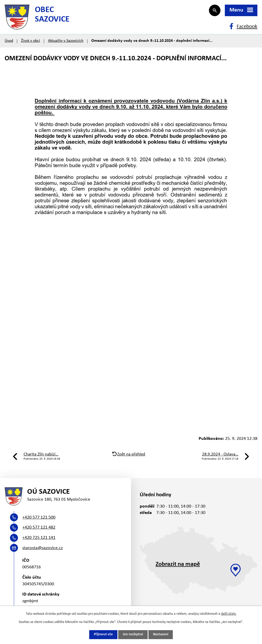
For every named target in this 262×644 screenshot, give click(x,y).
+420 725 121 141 (39, 539)
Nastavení (161, 635)
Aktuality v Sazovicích (66, 42)
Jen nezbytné (133, 635)
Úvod (9, 42)
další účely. (229, 614)
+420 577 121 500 (39, 519)
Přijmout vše (103, 635)
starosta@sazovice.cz (43, 549)
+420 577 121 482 (39, 529)
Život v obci (31, 42)
